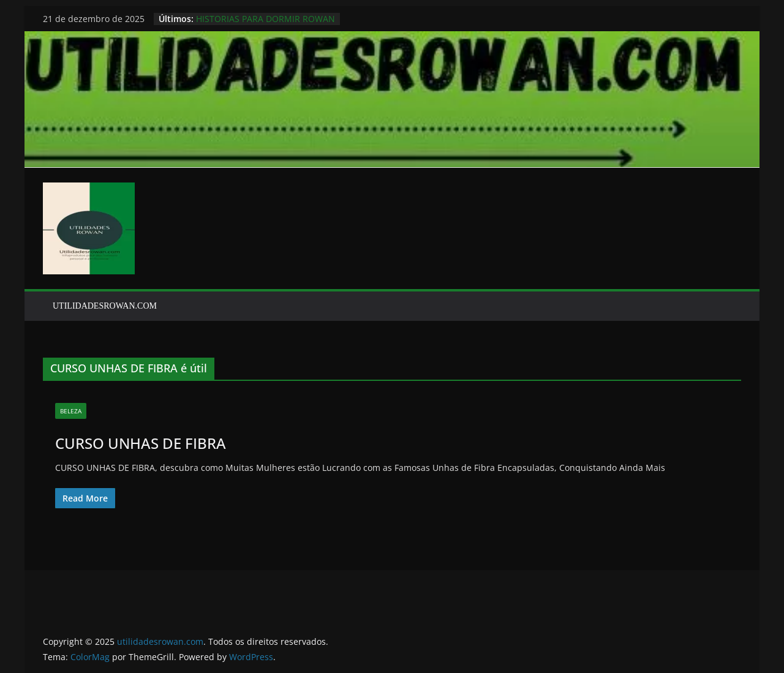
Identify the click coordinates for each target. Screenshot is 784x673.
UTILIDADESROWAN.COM (105, 306)
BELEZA (71, 411)
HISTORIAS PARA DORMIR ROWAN (266, 19)
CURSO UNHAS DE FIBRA (141, 443)
